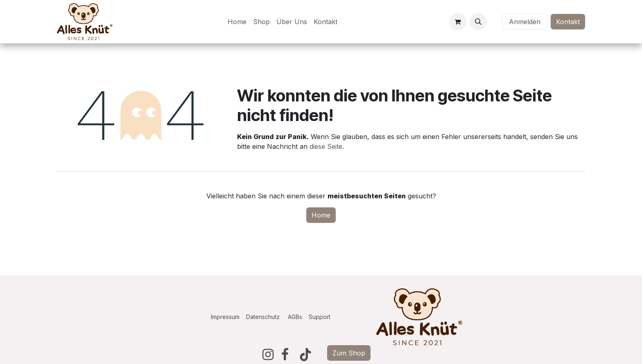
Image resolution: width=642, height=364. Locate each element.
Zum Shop (349, 353)
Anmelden (525, 22)
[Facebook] (285, 355)
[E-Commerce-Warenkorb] (458, 22)
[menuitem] (237, 22)
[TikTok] (305, 355)
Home (321, 215)
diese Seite (326, 146)
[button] (478, 22)
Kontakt (568, 22)
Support (320, 317)
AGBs (298, 317)
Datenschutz (263, 317)
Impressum (225, 317)
